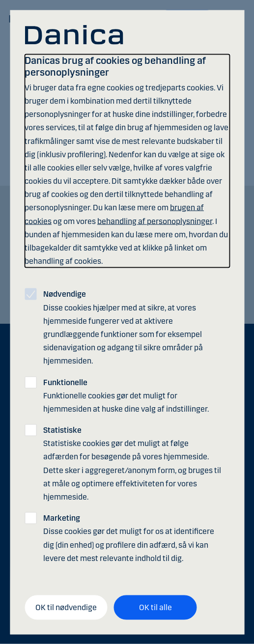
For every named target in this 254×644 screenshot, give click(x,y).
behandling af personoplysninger (155, 221)
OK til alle (155, 607)
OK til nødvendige (66, 607)
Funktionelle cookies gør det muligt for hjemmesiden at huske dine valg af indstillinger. (126, 395)
